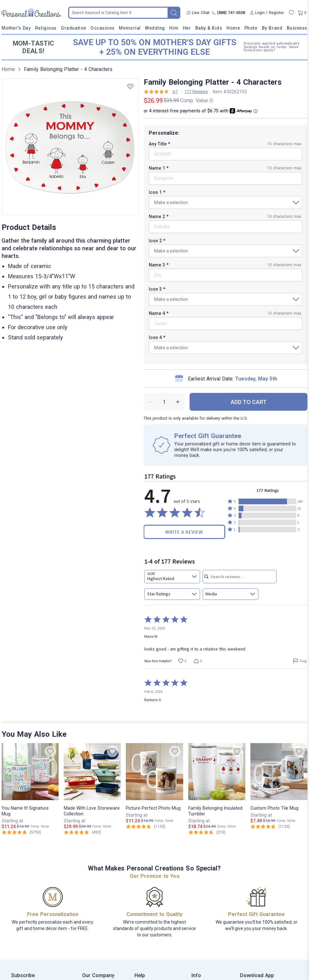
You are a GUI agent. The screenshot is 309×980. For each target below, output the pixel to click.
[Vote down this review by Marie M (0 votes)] (198, 661)
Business (297, 28)
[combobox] (172, 577)
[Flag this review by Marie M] (300, 661)
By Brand (272, 28)
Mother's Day (16, 28)
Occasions (103, 28)
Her (187, 28)
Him (174, 28)
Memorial (130, 28)
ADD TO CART (249, 402)
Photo (251, 28)
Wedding (155, 28)
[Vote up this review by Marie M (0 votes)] (182, 661)
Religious (46, 28)
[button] (267, 501)
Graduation (73, 28)
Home (233, 28)
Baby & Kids (209, 28)
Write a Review (184, 532)
